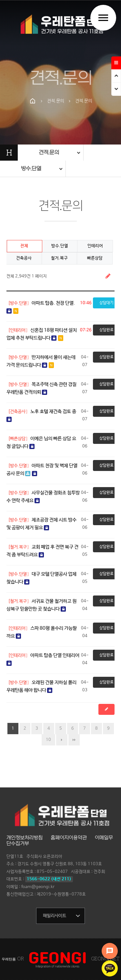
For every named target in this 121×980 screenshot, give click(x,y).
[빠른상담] (18, 439)
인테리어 (95, 246)
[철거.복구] (19, 547)
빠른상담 (95, 258)
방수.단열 (60, 246)
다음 (62, 740)
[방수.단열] (19, 303)
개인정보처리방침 (25, 838)
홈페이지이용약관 (69, 838)
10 (48, 740)
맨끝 (74, 740)
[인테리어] (18, 330)
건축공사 (24, 258)
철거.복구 (59, 258)
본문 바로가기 (0, 0)
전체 (24, 246)
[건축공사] (18, 412)
